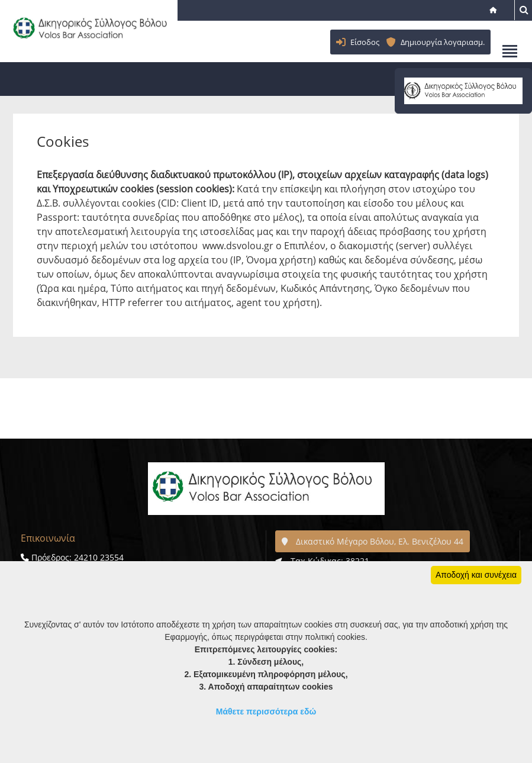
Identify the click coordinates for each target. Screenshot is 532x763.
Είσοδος (365, 42)
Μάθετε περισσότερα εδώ (266, 712)
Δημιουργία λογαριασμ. (443, 42)
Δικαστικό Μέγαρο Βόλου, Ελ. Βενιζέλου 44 (373, 541)
